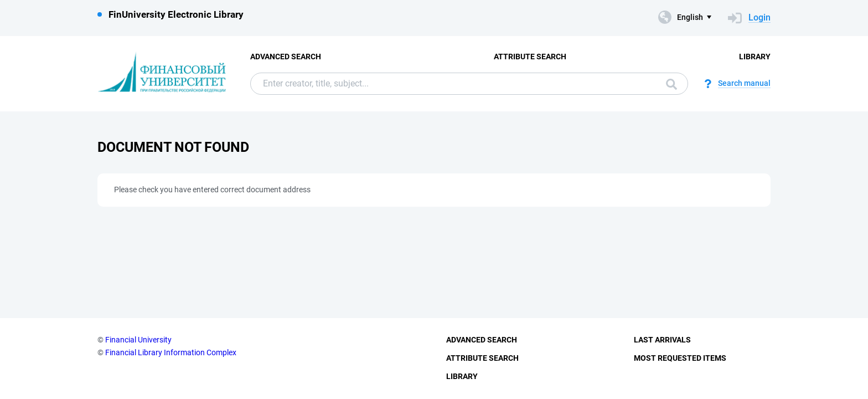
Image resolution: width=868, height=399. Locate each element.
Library (755, 57)
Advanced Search (286, 57)
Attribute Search (530, 57)
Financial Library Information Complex (171, 352)
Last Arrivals (662, 340)
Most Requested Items (680, 358)
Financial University (138, 340)
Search (671, 84)
